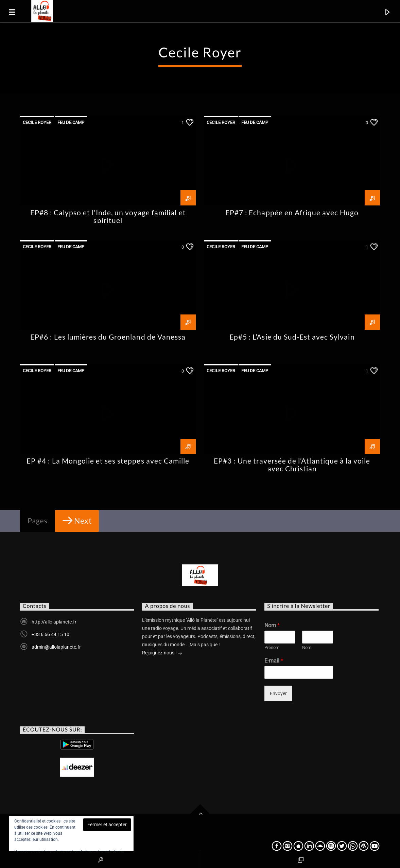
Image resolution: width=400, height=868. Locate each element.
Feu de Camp (71, 122)
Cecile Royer (37, 122)
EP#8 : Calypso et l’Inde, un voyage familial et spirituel (108, 216)
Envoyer (278, 693)
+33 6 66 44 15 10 (50, 634)
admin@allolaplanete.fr (56, 647)
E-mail (274, 661)
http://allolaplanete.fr (54, 622)
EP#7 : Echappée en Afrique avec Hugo (292, 212)
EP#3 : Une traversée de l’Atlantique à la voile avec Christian (292, 465)
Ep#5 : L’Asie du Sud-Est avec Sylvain (292, 337)
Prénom (272, 647)
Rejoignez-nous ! (162, 653)
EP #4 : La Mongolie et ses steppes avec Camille (108, 461)
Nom (272, 625)
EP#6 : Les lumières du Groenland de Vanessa (108, 337)
